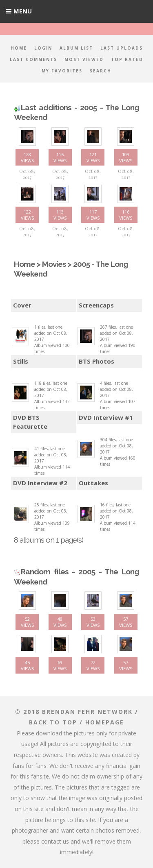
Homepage (105, 723)
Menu (23, 11)
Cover (22, 305)
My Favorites (62, 71)
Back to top (53, 723)
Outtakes (93, 483)
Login (43, 48)
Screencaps (96, 305)
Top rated (127, 59)
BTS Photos (96, 361)
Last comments (33, 59)
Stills (21, 361)
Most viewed (84, 59)
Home (19, 48)
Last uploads (122, 48)
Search (101, 71)
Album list (76, 48)
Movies (54, 264)
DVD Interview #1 (106, 417)
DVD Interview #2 (40, 483)
